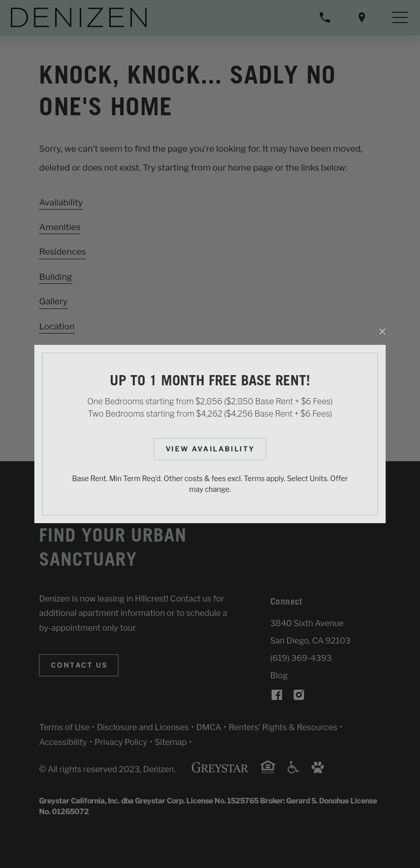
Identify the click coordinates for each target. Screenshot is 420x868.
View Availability (210, 449)
